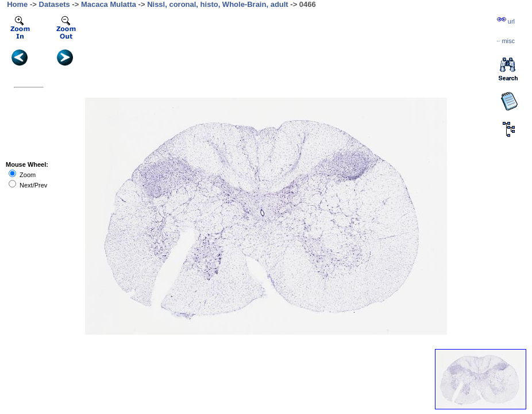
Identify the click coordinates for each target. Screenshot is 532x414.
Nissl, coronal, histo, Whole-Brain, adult (218, 4)
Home (17, 4)
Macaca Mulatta (109, 4)
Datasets (55, 4)
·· (506, 41)
